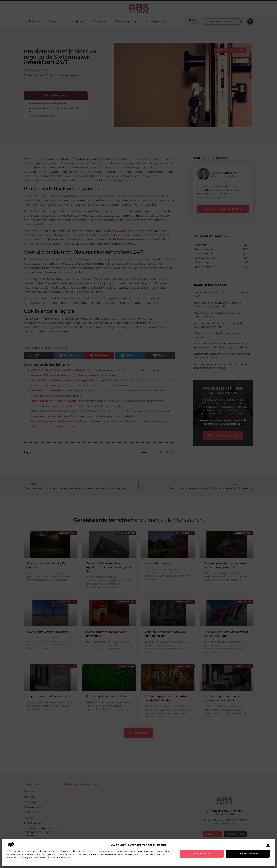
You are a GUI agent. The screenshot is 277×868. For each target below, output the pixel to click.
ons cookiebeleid (37, 857)
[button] (268, 845)
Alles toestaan (202, 854)
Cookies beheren (248, 854)
